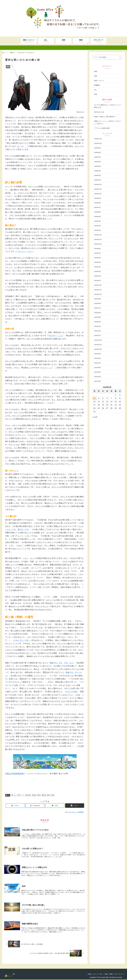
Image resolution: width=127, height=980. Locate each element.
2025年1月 (98, 180)
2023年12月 (98, 235)
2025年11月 (98, 139)
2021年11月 (98, 345)
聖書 (45, 795)
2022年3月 (98, 326)
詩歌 (96, 94)
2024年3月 (98, 226)
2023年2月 (98, 276)
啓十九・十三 (23, 529)
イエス (15, 795)
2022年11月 (98, 290)
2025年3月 (98, 171)
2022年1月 (98, 335)
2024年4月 (98, 221)
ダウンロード (119, 974)
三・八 (20, 146)
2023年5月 (98, 262)
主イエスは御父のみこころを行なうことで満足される (107, 106)
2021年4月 (98, 377)
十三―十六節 (71, 692)
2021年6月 (98, 368)
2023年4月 (98, 267)
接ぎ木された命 (99, 112)
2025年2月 (98, 175)
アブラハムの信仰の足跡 (102, 128)
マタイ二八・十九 (21, 640)
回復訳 (29, 795)
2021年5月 (98, 372)
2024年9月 (98, 198)
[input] (107, 57)
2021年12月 (98, 340)
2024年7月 (98, 207)
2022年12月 (98, 285)
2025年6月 (98, 162)
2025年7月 (98, 157)
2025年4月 (98, 166)
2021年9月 (98, 354)
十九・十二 (69, 663)
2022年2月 (98, 331)
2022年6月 (98, 313)
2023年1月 (98, 281)
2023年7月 (98, 253)
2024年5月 (98, 217)
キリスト (22, 795)
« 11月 (95, 417)
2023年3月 (98, 271)
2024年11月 (98, 189)
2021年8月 (98, 358)
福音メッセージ (99, 81)
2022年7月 (98, 308)
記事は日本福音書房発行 (15, 774)
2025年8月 (98, 153)
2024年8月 (98, 203)
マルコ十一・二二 (55, 336)
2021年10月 (98, 349)
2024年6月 (98, 212)
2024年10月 (98, 194)
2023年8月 (98, 249)
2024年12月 (98, 185)
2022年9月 (98, 299)
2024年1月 (98, 230)
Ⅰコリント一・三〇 (24, 251)
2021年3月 (98, 381)
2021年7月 (98, 363)
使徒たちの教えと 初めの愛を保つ (105, 117)
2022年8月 (98, 303)
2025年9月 (98, 148)
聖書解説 (97, 85)
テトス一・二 (46, 368)
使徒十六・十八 (56, 663)
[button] (120, 57)
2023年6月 (98, 258)
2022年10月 (98, 294)
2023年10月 (98, 244)
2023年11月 (98, 239)
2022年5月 (98, 317)
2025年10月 (98, 143)
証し (96, 90)
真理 (8, 795)
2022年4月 (98, 322)
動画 (96, 71)
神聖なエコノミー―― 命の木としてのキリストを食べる (108, 122)
